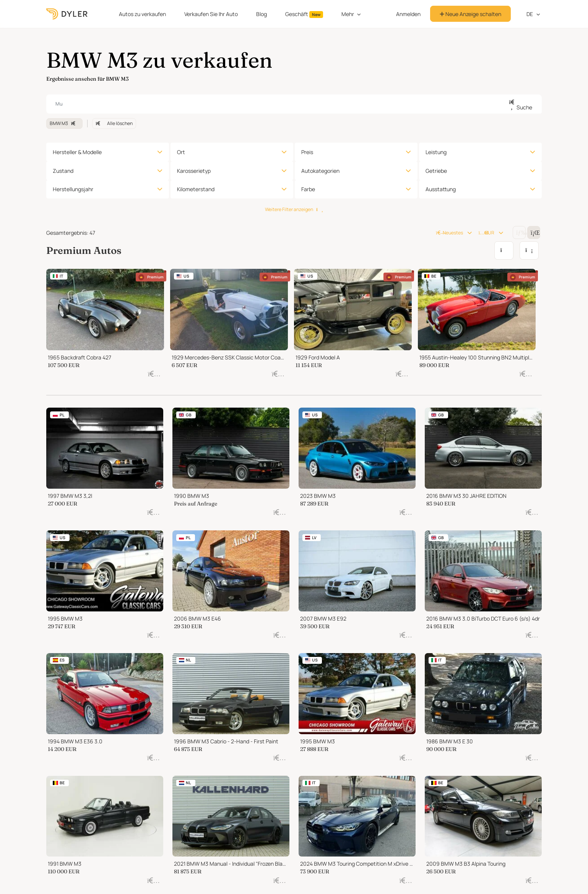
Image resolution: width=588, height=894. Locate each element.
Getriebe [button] (436, 171)
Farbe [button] (308, 189)
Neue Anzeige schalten (470, 14)
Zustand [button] (63, 171)
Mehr (348, 14)
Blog (262, 14)
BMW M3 (64, 123)
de (526, 14)
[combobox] (294, 104)
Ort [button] (181, 152)
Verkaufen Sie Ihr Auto (211, 14)
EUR (486, 233)
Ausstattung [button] (441, 189)
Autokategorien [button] (320, 171)
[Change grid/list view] (519, 232)
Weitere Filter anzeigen (294, 209)
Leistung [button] (436, 152)
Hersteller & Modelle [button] (77, 152)
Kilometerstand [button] (196, 189)
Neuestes (449, 233)
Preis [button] (307, 152)
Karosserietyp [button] (194, 171)
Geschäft (304, 14)
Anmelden (408, 14)
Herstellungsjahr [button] (73, 189)
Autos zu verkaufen (142, 14)
